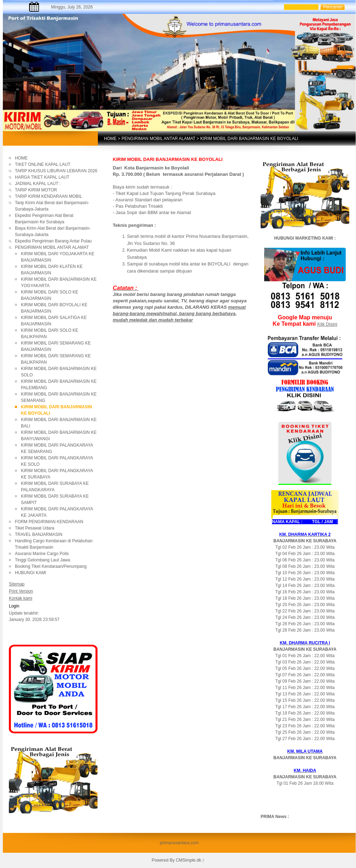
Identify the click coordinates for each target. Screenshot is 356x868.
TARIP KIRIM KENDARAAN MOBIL (49, 196)
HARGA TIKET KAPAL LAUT (42, 177)
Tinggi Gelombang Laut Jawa (43, 560)
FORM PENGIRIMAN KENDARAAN (49, 522)
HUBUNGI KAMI (30, 573)
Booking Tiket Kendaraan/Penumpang (55, 566)
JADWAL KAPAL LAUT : (38, 184)
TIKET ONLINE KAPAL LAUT (43, 164)
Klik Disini (327, 324)
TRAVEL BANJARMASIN (39, 534)
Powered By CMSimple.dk (176, 860)
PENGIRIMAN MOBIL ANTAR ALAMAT (158, 139)
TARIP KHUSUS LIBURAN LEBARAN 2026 (56, 171)
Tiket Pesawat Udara (35, 528)
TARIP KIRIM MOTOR (37, 190)
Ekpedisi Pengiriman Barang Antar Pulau (53, 241)
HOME (110, 139)
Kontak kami (21, 598)
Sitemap (17, 584)
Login (14, 606)
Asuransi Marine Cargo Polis (42, 554)
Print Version (21, 591)
